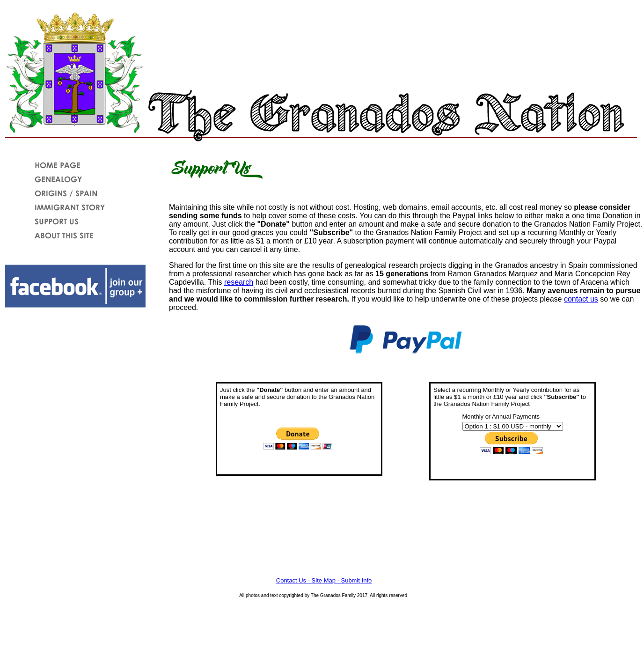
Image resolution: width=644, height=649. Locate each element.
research (239, 282)
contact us (581, 299)
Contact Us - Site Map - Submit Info (324, 580)
